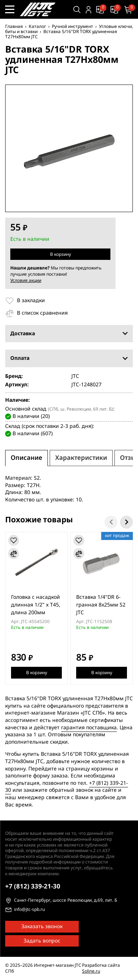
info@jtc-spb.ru (29, 910)
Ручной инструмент (72, 26)
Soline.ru (91, 971)
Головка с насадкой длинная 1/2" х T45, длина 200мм (36, 605)
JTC (75, 376)
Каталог (37, 26)
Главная (14, 26)
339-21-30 (33, 886)
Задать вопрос (42, 941)
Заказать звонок (42, 927)
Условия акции (26, 280)
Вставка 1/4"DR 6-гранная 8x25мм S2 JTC (101, 605)
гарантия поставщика (89, 727)
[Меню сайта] (10, 9)
